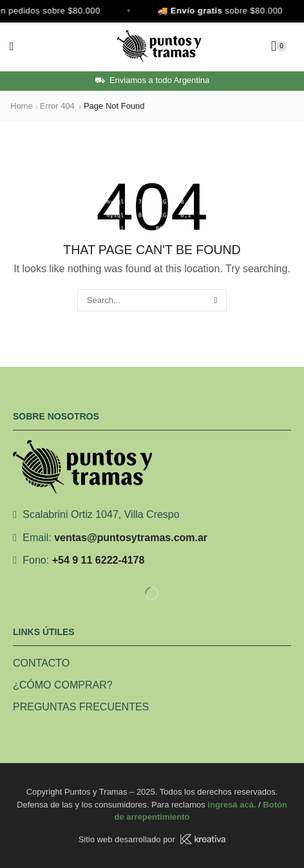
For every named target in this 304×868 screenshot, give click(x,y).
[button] (12, 46)
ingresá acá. (232, 805)
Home (22, 106)
